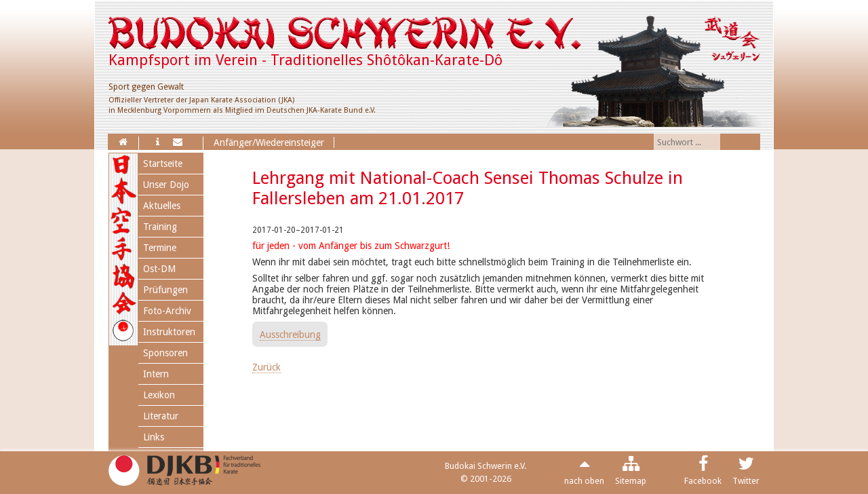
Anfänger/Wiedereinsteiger (269, 142)
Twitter (746, 481)
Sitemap (631, 481)
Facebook (703, 481)
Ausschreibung (290, 335)
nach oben (584, 481)
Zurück (267, 367)
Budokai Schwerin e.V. (486, 466)
